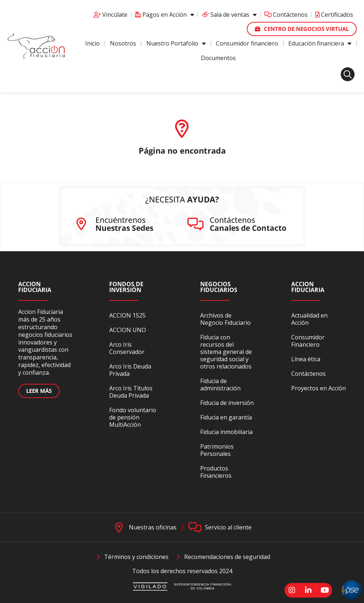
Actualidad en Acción (309, 319)
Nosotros (123, 43)
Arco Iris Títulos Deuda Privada (131, 392)
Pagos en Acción (165, 15)
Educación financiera (320, 43)
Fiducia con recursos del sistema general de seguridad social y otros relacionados (226, 352)
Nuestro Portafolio (176, 43)
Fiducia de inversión (227, 403)
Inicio (92, 43)
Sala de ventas (229, 15)
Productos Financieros (216, 472)
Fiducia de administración (220, 385)
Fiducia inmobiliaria (226, 432)
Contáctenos (286, 15)
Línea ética (306, 359)
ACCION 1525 (127, 315)
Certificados (334, 15)
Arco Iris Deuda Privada (130, 370)
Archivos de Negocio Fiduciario (225, 319)
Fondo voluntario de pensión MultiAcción (133, 417)
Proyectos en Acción (318, 388)
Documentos (218, 58)
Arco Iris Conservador (127, 348)
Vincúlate (110, 15)
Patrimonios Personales (217, 450)
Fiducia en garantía (226, 417)
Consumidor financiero (247, 43)
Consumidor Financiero (308, 341)
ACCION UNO (128, 330)
